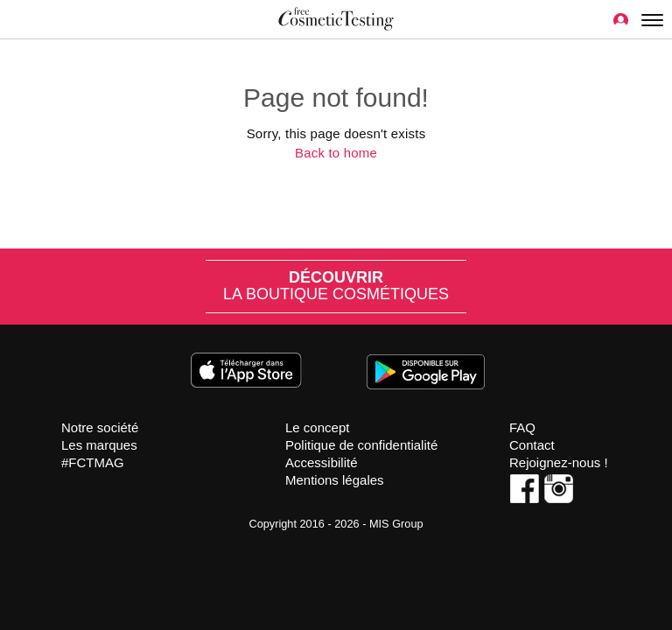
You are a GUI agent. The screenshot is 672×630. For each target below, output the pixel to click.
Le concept (317, 427)
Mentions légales (335, 480)
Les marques (99, 445)
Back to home (336, 153)
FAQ (522, 427)
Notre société (100, 427)
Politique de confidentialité (361, 445)
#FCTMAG (93, 462)
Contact (532, 445)
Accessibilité (322, 462)
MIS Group (396, 524)
